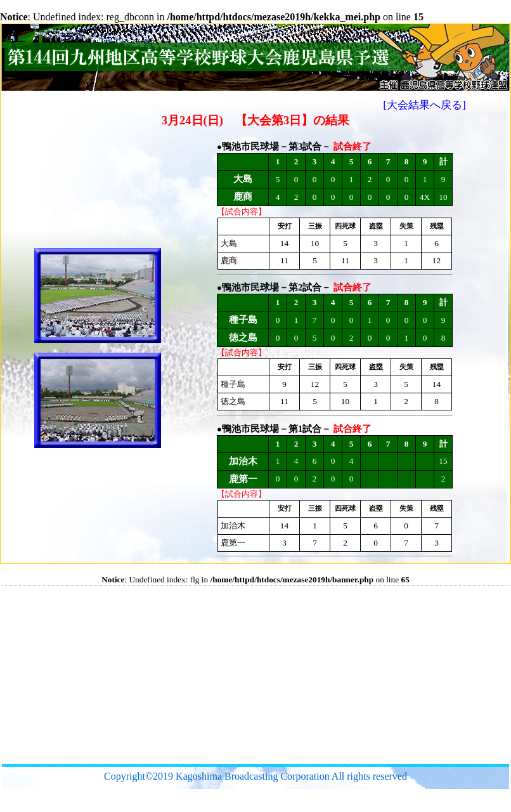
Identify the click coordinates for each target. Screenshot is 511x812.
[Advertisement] (210, 674)
